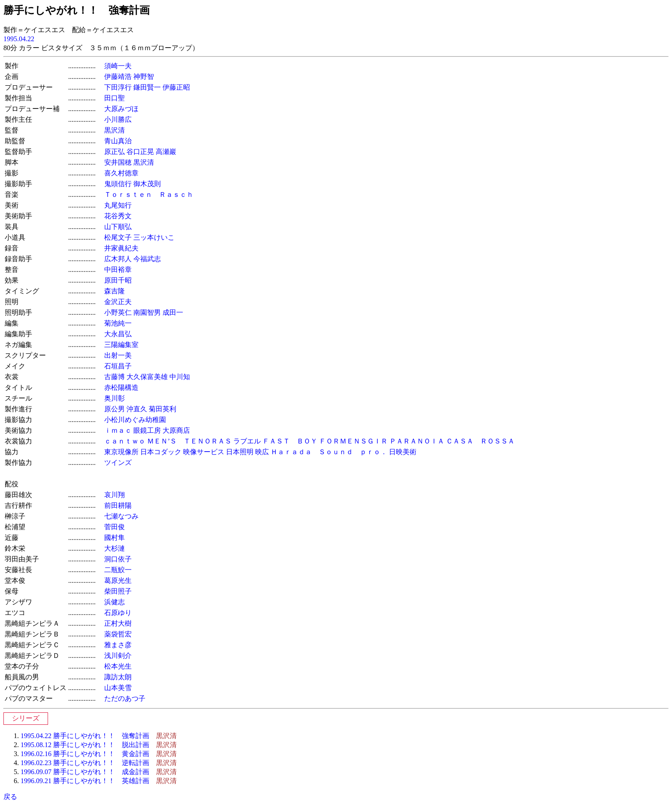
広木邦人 (118, 259)
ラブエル (247, 441)
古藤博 (115, 377)
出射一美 (118, 355)
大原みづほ (121, 109)
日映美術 (403, 452)
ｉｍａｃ (118, 430)
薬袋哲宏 (118, 634)
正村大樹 (118, 623)
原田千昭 (118, 280)
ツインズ (118, 463)
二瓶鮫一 (118, 570)
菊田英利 (163, 409)
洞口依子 (118, 559)
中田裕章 (118, 270)
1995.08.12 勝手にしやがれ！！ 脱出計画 (85, 745)
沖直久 (137, 409)
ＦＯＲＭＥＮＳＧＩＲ (353, 441)
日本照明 (240, 452)
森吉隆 (115, 291)
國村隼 (115, 538)
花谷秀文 (118, 216)
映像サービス (204, 452)
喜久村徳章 (121, 173)
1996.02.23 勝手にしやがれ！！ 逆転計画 (85, 763)
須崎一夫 (118, 66)
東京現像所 (121, 452)
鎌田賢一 (147, 87)
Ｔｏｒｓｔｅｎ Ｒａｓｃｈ (149, 194)
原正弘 (115, 152)
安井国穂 (118, 162)
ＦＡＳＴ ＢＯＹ (290, 441)
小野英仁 (118, 312)
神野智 (144, 77)
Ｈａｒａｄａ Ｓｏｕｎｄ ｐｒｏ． (329, 452)
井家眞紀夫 (121, 248)
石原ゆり (118, 613)
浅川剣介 (118, 656)
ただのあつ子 (125, 698)
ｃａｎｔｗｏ (125, 441)
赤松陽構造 (121, 387)
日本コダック (161, 452)
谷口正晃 (140, 152)
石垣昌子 (118, 366)
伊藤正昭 (176, 87)
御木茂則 (147, 184)
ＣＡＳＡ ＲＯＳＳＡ (480, 441)
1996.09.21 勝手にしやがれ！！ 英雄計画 (85, 781)
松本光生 (118, 666)
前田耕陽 (118, 505)
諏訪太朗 (118, 677)
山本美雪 (118, 688)
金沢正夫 (118, 302)
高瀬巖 (166, 152)
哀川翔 (115, 495)
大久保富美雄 (147, 377)
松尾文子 (118, 237)
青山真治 (118, 141)
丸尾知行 (118, 205)
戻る (10, 797)
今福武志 (147, 259)
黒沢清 (115, 130)
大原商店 (176, 430)
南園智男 (147, 312)
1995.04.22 (19, 39)
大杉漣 (115, 548)
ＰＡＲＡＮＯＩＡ (417, 441)
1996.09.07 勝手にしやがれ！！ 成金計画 (85, 772)
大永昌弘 (118, 334)
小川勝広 (118, 119)
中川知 (180, 377)
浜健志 (115, 602)
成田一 (173, 312)
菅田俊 (115, 527)
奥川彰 (115, 398)
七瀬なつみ (121, 516)
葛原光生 (118, 580)
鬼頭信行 (118, 184)
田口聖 (115, 98)
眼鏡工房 (147, 430)
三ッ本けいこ (154, 237)
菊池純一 (118, 323)
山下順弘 (118, 227)
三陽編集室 (121, 345)
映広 (262, 452)
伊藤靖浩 (118, 77)
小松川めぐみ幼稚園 (135, 420)
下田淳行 (118, 87)
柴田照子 (118, 591)
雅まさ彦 (118, 645)
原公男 (115, 409)
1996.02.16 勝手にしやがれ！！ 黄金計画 (85, 754)
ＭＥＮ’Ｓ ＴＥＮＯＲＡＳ (189, 441)
